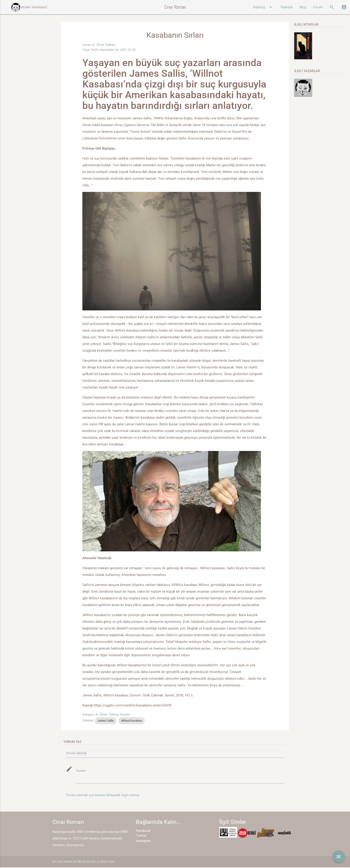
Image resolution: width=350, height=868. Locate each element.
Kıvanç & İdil (72, 862)
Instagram (143, 841)
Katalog (263, 7)
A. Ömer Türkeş (104, 45)
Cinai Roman (175, 7)
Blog (303, 7)
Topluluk (286, 7)
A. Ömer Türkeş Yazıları (113, 714)
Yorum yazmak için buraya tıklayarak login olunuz (103, 796)
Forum (318, 7)
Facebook (143, 831)
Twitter (141, 837)
